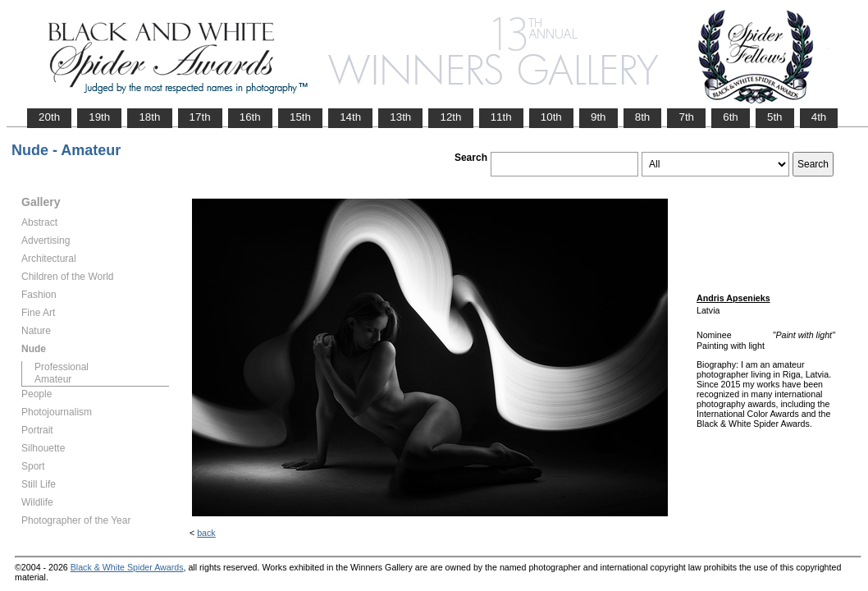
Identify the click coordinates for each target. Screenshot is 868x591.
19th (99, 117)
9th (598, 117)
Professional (62, 367)
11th (501, 117)
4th (819, 117)
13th (400, 117)
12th (450, 117)
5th (775, 117)
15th (300, 117)
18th (149, 117)
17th (200, 117)
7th (686, 117)
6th (731, 117)
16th (250, 117)
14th (350, 117)
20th (49, 117)
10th (551, 117)
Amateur (53, 379)
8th (643, 117)
